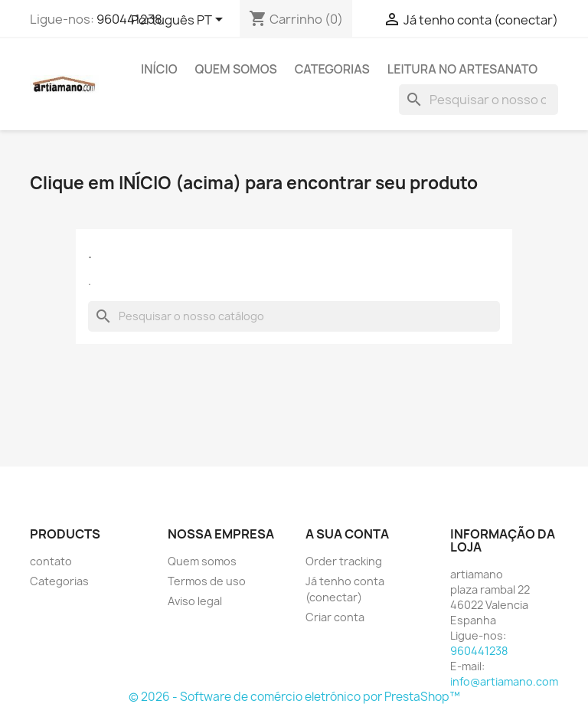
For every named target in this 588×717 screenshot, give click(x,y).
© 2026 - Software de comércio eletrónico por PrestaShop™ (294, 697)
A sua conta (347, 534)
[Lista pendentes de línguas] (180, 21)
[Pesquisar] (479, 100)
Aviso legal (195, 601)
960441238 (129, 19)
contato (51, 561)
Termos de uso (207, 581)
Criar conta (335, 617)
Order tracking (344, 561)
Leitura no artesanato (462, 69)
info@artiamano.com (504, 681)
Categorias (332, 69)
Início (159, 69)
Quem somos (236, 69)
